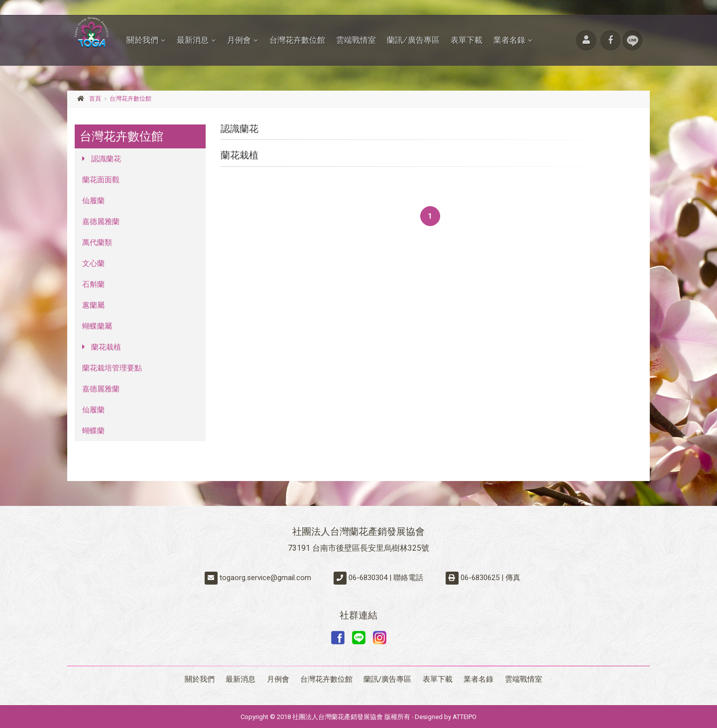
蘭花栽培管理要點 (112, 368)
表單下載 (467, 40)
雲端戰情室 (356, 40)
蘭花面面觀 (101, 180)
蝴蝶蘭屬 (97, 326)
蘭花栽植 (102, 347)
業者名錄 (509, 40)
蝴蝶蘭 (93, 431)
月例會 (239, 40)
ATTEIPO (465, 716)
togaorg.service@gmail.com (265, 578)
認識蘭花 (102, 159)
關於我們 (142, 40)
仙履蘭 (93, 201)
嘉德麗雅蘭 (101, 222)
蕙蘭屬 (93, 305)
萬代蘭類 (97, 243)
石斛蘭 (93, 284)
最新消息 (193, 40)
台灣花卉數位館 (297, 40)
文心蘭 (93, 263)
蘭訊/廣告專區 (413, 40)
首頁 (95, 99)
